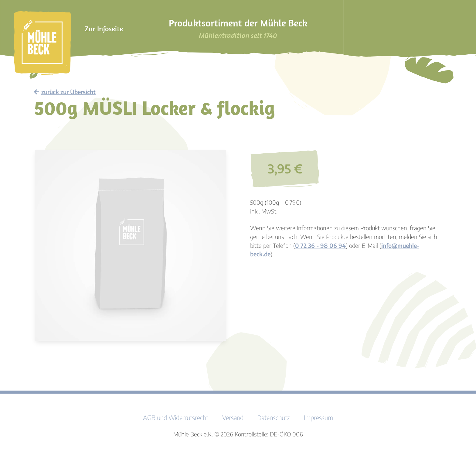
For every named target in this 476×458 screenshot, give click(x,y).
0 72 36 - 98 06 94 (320, 245)
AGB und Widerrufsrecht (176, 418)
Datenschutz (274, 418)
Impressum (318, 418)
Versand (233, 418)
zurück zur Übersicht (65, 92)
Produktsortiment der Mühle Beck (238, 28)
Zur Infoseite (104, 29)
